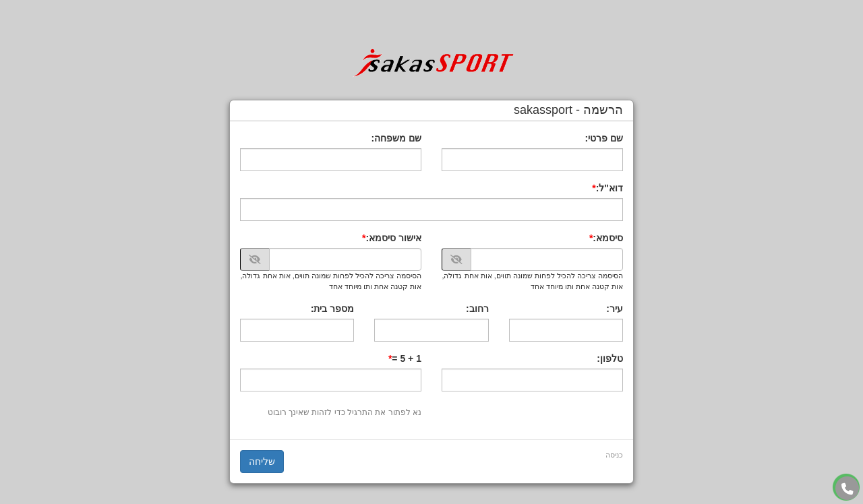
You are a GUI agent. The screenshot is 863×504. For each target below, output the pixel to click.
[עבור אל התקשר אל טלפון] (847, 489)
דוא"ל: (609, 188)
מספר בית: (333, 309)
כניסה (614, 455)
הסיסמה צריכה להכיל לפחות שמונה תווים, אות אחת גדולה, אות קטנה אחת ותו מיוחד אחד (532, 281)
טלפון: (610, 358)
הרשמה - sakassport (568, 110)
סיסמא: (608, 238)
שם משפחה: (396, 138)
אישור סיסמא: (393, 238)
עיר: (615, 309)
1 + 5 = (407, 358)
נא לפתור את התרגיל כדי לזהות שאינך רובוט (345, 412)
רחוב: (477, 309)
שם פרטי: (604, 138)
